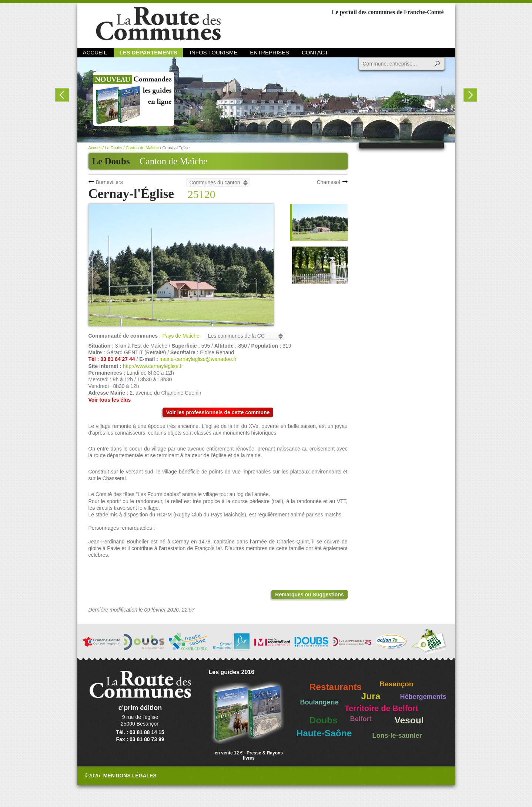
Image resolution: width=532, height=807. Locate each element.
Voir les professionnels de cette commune (218, 412)
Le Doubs (113, 148)
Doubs (324, 720)
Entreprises (270, 52)
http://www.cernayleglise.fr (153, 366)
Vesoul (409, 720)
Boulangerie (319, 702)
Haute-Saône (324, 733)
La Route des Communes (158, 24)
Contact (315, 52)
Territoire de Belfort (382, 709)
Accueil (95, 52)
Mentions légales (130, 776)
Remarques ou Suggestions (309, 595)
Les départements (148, 52)
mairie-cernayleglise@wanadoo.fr (198, 359)
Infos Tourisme (214, 52)
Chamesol (328, 182)
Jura (371, 696)
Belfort (361, 719)
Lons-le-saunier (397, 736)
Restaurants (336, 687)
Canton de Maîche (173, 161)
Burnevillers (109, 182)
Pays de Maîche (181, 336)
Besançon (397, 684)
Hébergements (423, 697)
